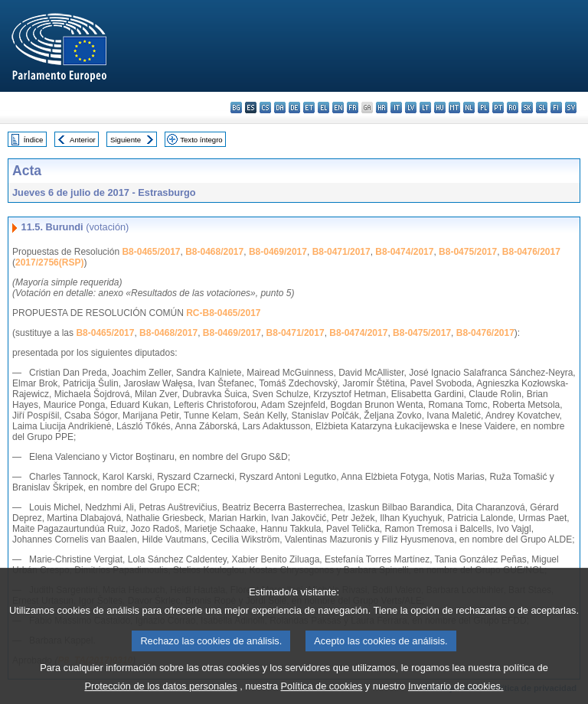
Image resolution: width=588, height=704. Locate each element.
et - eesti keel (309, 108)
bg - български (236, 108)
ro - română (513, 108)
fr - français (353, 108)
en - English (338, 108)
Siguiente (126, 140)
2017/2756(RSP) (49, 262)
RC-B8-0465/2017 (223, 313)
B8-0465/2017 (151, 252)
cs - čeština (265, 108)
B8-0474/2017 (404, 252)
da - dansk (280, 108)
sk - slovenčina (527, 108)
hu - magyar (440, 108)
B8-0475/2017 (468, 252)
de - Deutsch (294, 108)
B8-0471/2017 (341, 252)
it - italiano (396, 108)
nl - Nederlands (469, 108)
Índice (34, 140)
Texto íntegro (201, 140)
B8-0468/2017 (214, 252)
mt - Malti (454, 108)
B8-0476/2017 (531, 252)
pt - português (498, 108)
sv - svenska (571, 108)
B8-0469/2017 (278, 252)
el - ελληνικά (323, 108)
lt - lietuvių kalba (425, 108)
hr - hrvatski (382, 108)
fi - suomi (556, 108)
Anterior (83, 140)
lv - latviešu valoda (411, 108)
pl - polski (483, 108)
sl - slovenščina (542, 108)
